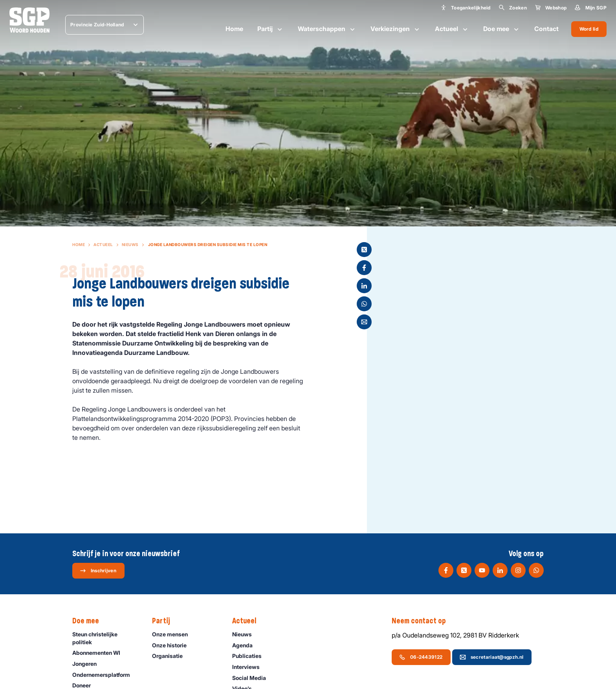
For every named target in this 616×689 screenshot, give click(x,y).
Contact (546, 29)
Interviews (249, 667)
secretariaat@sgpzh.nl (491, 657)
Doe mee (502, 29)
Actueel (452, 29)
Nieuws (130, 244)
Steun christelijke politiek (106, 638)
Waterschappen (327, 29)
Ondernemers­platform (105, 675)
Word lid (589, 29)
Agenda (246, 645)
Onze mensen (173, 634)
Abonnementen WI (100, 653)
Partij (270, 29)
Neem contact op (423, 621)
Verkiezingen (396, 29)
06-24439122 (421, 657)
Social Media (253, 678)
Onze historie (173, 645)
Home (234, 29)
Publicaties (250, 656)
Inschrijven (98, 571)
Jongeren (88, 664)
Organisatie (171, 656)
